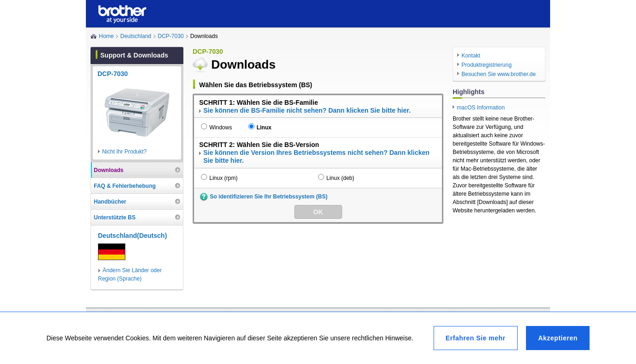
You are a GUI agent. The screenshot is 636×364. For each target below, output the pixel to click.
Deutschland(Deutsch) (133, 236)
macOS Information (481, 108)
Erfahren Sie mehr (476, 338)
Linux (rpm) (224, 178)
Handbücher (110, 202)
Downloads (109, 170)
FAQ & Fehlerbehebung (125, 186)
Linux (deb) (340, 178)
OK (318, 212)
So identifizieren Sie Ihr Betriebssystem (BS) (269, 197)
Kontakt (471, 56)
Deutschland (136, 36)
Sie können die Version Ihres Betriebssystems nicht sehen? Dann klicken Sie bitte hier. (316, 156)
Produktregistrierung (487, 65)
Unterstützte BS (115, 217)
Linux (264, 128)
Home (106, 36)
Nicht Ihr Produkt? (124, 152)
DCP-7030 (171, 36)
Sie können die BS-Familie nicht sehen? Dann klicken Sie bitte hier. (307, 110)
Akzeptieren (558, 338)
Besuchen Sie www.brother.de (499, 74)
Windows (221, 128)
